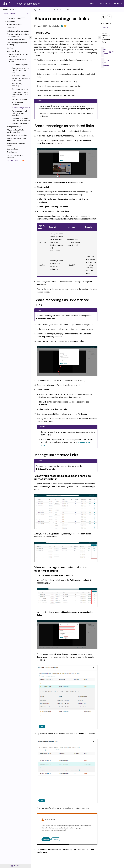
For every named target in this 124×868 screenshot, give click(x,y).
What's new (11, 21)
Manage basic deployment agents (17, 145)
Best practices (12, 149)
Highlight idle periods (19, 99)
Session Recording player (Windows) (19, 55)
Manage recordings (14, 127)
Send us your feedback (106, 63)
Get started (11, 28)
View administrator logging (17, 135)
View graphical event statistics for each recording (19, 113)
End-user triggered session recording (17, 44)
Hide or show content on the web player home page (20, 70)
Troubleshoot (12, 152)
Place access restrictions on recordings (21, 80)
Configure (11, 48)
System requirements (15, 25)
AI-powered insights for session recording (16, 131)
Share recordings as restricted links (106, 38)
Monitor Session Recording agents (17, 139)
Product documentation (28, 4)
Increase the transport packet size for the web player (20, 94)
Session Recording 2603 (16, 18)
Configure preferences (20, 89)
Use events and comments (17, 104)
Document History (15, 160)
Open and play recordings (17, 85)
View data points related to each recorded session (21, 119)
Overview (106, 29)
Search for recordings (19, 75)
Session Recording (45, 10)
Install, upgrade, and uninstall (18, 31)
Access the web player (20, 65)
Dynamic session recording (17, 39)
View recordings (13, 51)
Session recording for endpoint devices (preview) (18, 35)
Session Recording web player (18, 61)
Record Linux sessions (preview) (15, 156)
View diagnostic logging (20, 124)
